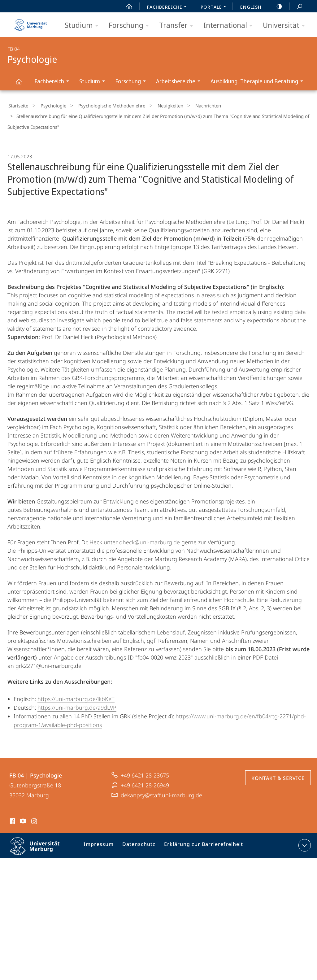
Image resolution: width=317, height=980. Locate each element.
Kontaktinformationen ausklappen (304, 840)
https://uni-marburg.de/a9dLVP (77, 703)
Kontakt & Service (278, 773)
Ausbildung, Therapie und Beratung (259, 82)
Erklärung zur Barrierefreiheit (200, 842)
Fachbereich (54, 82)
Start (126, 7)
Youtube (22, 817)
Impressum (102, 842)
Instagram (35, 817)
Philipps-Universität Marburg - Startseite (31, 23)
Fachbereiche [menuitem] (168, 7)
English (251, 7)
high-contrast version (276, 7)
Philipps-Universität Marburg (40, 846)
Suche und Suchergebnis (296, 7)
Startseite (17, 105)
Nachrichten (191, 105)
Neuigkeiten (157, 105)
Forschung (131, 26)
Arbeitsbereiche (180, 82)
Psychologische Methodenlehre (102, 105)
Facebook (12, 817)
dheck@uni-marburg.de (150, 537)
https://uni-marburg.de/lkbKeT (76, 694)
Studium (83, 26)
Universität (286, 26)
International (230, 26)
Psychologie (22, 84)
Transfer (178, 26)
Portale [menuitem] (215, 7)
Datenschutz (139, 842)
